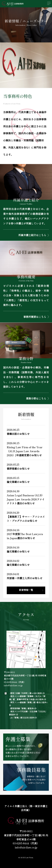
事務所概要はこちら (35, 317)
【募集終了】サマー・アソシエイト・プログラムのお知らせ (26, 519)
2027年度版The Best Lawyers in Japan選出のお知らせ (25, 536)
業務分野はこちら (36, 398)
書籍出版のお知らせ (18, 434)
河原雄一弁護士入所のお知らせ (25, 578)
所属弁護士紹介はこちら (32, 235)
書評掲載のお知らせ (18, 469)
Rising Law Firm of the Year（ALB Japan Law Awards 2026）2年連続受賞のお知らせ (25, 451)
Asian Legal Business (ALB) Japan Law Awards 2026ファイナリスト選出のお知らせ (26, 499)
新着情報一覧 (26, 590)
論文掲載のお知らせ (18, 482)
